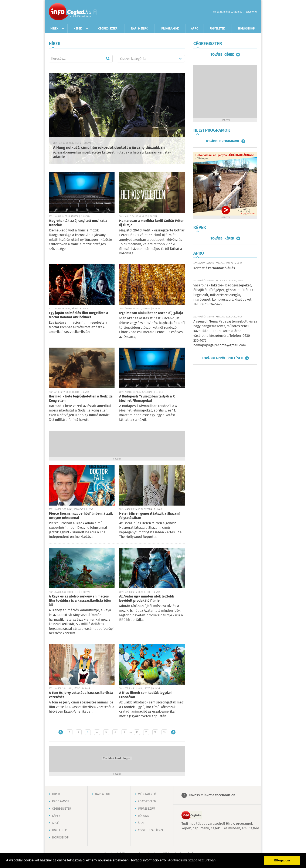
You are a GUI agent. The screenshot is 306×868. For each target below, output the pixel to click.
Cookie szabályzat (151, 830)
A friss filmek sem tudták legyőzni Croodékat (146, 695)
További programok (222, 141)
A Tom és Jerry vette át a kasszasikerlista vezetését (81, 695)
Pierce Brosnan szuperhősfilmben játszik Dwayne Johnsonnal (81, 516)
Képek (78, 29)
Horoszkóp (246, 29)
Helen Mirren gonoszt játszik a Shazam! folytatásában (150, 516)
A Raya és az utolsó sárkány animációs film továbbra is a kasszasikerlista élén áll (80, 601)
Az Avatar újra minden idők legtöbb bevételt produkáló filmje (147, 599)
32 (155, 732)
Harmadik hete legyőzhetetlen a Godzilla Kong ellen (81, 399)
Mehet (108, 59)
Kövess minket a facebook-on (212, 795)
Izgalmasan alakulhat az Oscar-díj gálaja (151, 313)
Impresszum (147, 809)
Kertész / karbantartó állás (214, 268)
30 (137, 732)
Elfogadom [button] (282, 860)
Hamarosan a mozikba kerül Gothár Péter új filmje (151, 223)
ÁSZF (141, 823)
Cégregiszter (108, 29)
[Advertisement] (117, 443)
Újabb (61, 732)
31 (146, 732)
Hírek (54, 29)
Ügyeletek (218, 29)
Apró (195, 29)
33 (164, 732)
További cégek (222, 55)
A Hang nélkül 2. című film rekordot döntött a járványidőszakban (109, 148)
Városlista (95, 12)
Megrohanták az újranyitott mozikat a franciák (78, 223)
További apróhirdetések (222, 358)
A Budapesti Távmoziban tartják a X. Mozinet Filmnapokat (147, 399)
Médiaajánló (147, 794)
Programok (170, 29)
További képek (222, 238)
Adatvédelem (147, 802)
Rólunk (143, 816)
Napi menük (139, 29)
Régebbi (173, 732)
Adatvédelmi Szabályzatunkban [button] (192, 860)
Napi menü (103, 794)
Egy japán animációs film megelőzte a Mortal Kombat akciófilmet (79, 315)
